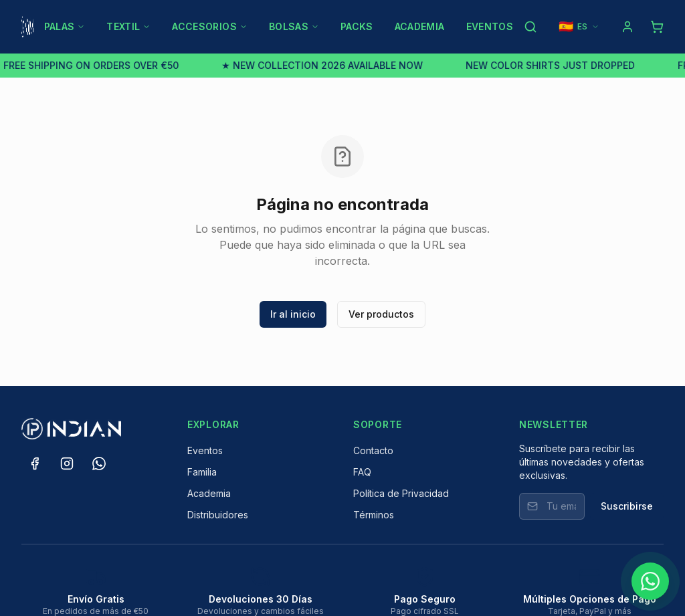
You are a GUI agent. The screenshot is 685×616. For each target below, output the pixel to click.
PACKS (357, 26)
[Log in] (627, 27)
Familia (202, 472)
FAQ (362, 472)
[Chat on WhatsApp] (650, 581)
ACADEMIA (420, 26)
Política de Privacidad (401, 493)
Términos (374, 515)
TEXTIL (128, 26)
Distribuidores (218, 515)
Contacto (373, 450)
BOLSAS (294, 26)
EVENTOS (490, 26)
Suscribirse (627, 506)
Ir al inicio (293, 314)
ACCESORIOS (210, 26)
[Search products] (530, 27)
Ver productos (381, 314)
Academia (209, 493)
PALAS (65, 26)
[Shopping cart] (657, 27)
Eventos (205, 450)
